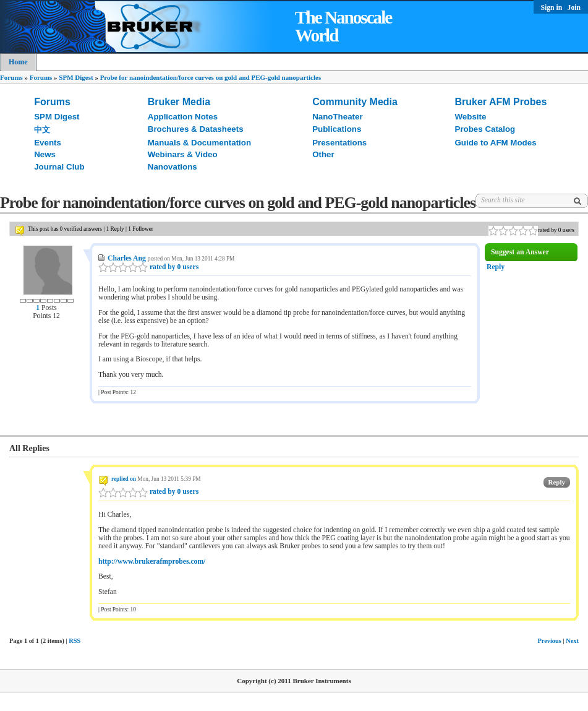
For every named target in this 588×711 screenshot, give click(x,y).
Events (48, 143)
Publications (337, 129)
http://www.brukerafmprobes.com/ (152, 562)
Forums (11, 77)
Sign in (553, 8)
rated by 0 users (148, 267)
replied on (124, 479)
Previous (549, 641)
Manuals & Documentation (199, 143)
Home (18, 62)
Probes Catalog (485, 129)
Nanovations (173, 167)
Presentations (339, 143)
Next (572, 641)
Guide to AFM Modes (496, 143)
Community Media (355, 102)
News (45, 154)
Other (323, 154)
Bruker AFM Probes (501, 102)
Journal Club (59, 167)
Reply (496, 267)
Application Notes (183, 117)
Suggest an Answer (520, 252)
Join (574, 8)
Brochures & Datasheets (196, 129)
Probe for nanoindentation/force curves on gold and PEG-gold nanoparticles (211, 77)
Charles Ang (127, 258)
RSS (75, 641)
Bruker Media (179, 102)
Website (471, 117)
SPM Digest (76, 77)
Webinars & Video (183, 154)
